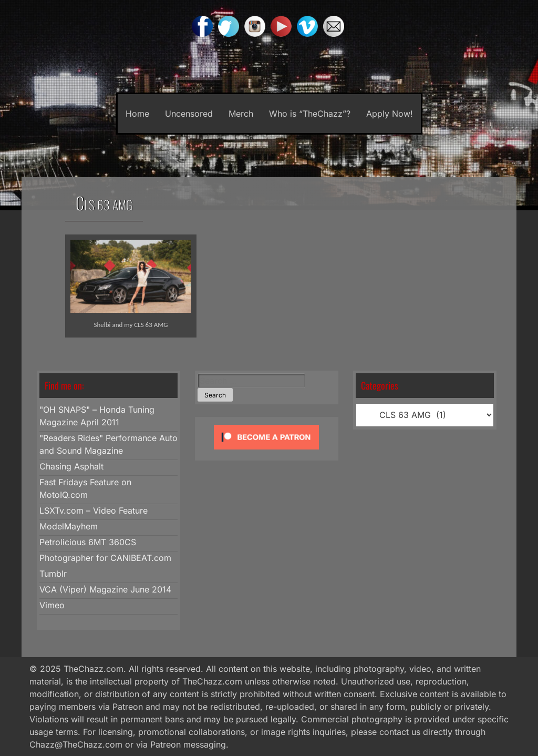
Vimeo (52, 605)
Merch (241, 114)
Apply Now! (390, 114)
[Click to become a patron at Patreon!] (266, 452)
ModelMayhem (69, 526)
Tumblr (53, 574)
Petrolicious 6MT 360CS (88, 542)
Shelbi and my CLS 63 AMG (131, 325)
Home (137, 114)
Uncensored (189, 114)
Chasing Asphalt (71, 466)
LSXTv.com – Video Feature (94, 510)
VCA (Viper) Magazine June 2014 (105, 589)
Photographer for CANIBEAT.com (105, 558)
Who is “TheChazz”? (310, 114)
